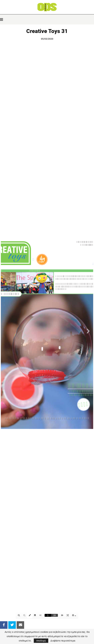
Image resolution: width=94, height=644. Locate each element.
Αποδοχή (41, 641)
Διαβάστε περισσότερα (63, 641)
